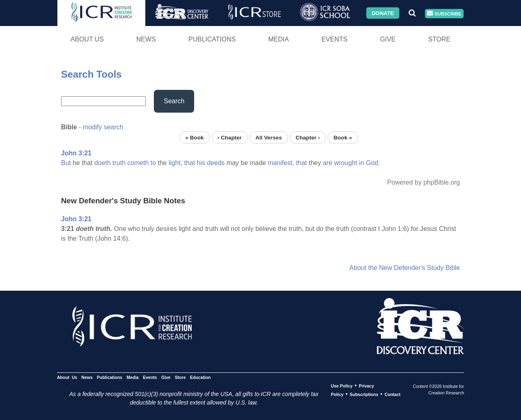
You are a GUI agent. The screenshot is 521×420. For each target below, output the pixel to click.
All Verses (269, 137)
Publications (212, 39)
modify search (103, 127)
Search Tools (91, 74)
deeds (216, 163)
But (66, 163)
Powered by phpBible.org (424, 182)
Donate (383, 13)
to (153, 163)
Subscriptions (364, 394)
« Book (194, 137)
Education (200, 377)
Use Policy (342, 386)
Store (439, 39)
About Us (87, 39)
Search (174, 101)
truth (119, 163)
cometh (138, 163)
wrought (346, 163)
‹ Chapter (230, 137)
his (201, 163)
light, (175, 163)
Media (279, 39)
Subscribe (444, 14)
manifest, (281, 163)
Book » (343, 137)
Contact (393, 394)
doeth (103, 163)
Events (335, 39)
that (189, 163)
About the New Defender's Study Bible (405, 268)
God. (373, 163)
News (146, 39)
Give (388, 39)
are (327, 163)
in (361, 163)
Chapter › (308, 137)
